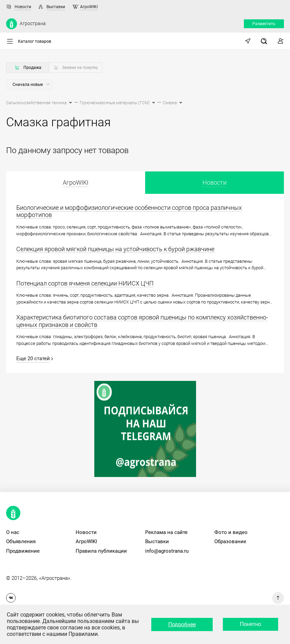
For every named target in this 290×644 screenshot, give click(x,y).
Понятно (250, 624)
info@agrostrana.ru (167, 551)
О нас (13, 532)
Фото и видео (231, 532)
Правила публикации (101, 551)
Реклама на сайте (166, 532)
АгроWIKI (89, 7)
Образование (230, 541)
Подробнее (182, 624)
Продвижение (23, 551)
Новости (23, 7)
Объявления (21, 541)
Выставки (56, 7)
